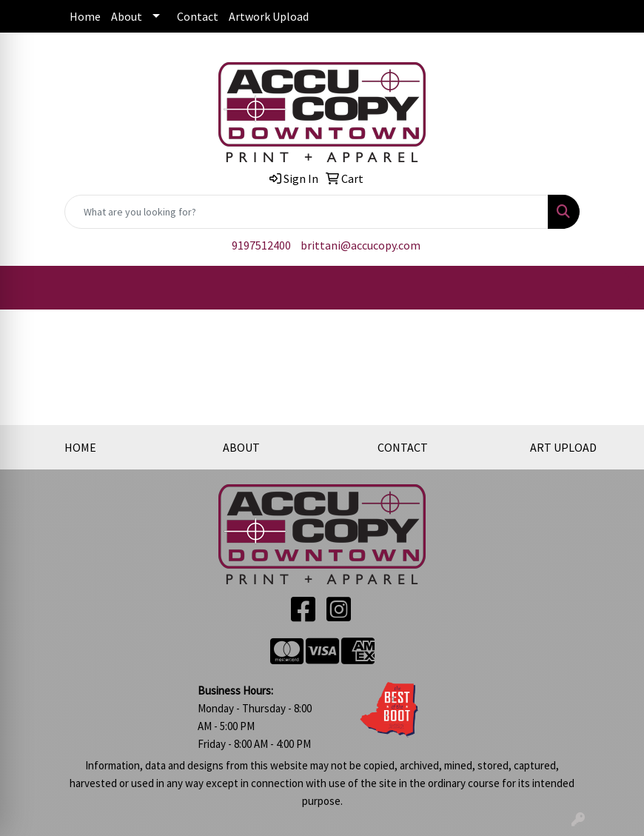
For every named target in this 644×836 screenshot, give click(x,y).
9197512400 (261, 245)
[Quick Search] (306, 212)
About (127, 16)
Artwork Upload (269, 16)
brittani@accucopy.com (360, 245)
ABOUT (241, 447)
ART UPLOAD (563, 447)
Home (85, 16)
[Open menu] (614, 288)
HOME (80, 447)
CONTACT (403, 447)
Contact (198, 16)
